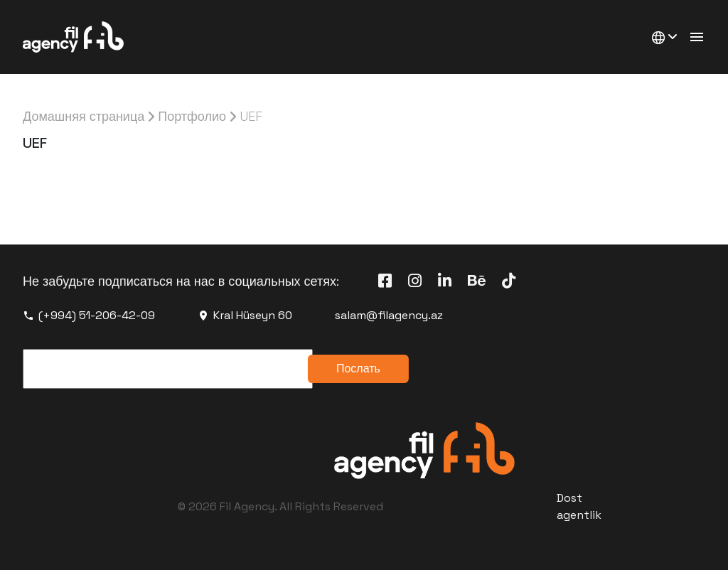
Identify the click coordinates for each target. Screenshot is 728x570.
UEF (251, 116)
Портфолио (192, 116)
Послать (358, 369)
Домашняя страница (84, 116)
